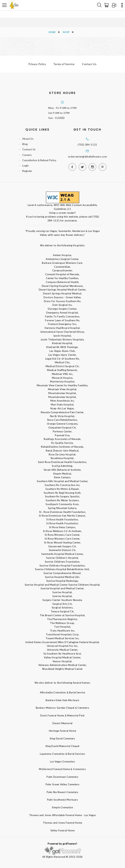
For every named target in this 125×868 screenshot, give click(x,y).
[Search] (99, 5)
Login (25, 166)
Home (52, 32)
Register (27, 171)
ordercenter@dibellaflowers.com (88, 157)
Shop (66, 32)
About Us (28, 139)
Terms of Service (64, 64)
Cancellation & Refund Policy (39, 160)
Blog (25, 144)
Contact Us (89, 64)
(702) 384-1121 (87, 145)
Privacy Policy (37, 64)
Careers (27, 155)
